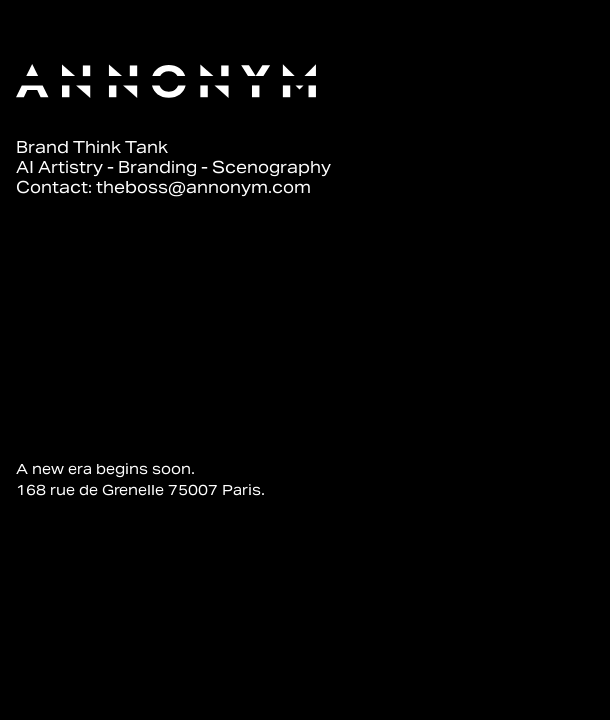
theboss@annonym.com (203, 187)
